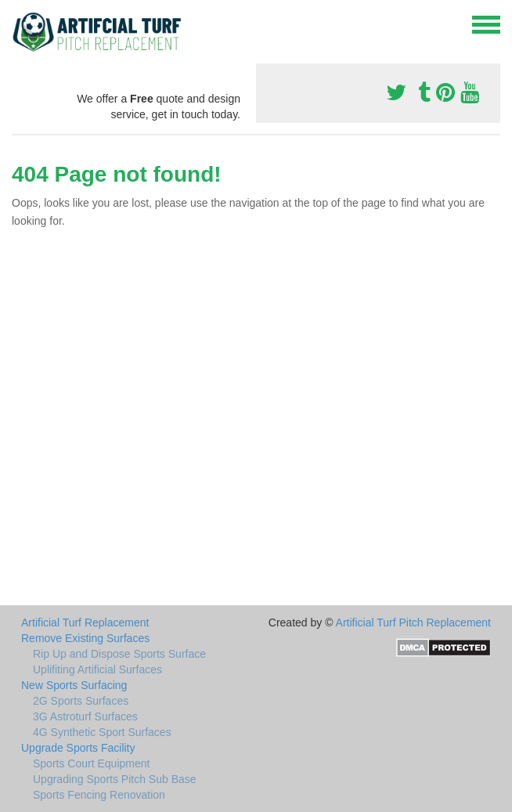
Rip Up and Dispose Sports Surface (119, 654)
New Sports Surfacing (74, 685)
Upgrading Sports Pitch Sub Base (115, 779)
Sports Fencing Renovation (99, 795)
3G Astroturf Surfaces (85, 716)
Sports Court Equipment (91, 763)
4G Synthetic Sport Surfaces (102, 732)
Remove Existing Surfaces (85, 638)
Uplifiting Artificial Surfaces (97, 669)
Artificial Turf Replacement (85, 623)
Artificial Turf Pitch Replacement (413, 623)
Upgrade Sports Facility (78, 748)
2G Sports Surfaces (81, 701)
